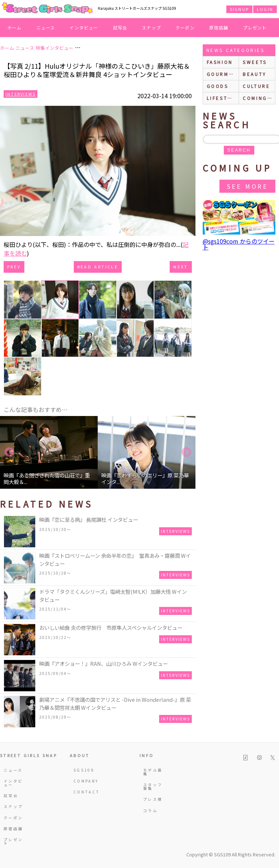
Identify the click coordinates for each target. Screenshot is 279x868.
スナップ (151, 27)
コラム (150, 810)
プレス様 (153, 799)
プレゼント (255, 27)
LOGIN (265, 9)
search (239, 150)
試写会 (120, 27)
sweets (255, 62)
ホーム (15, 27)
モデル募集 (153, 772)
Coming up (259, 98)
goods (218, 86)
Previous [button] (9, 452)
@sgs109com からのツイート (239, 244)
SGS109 (84, 770)
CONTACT (84, 792)
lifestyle (223, 98)
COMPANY (84, 781)
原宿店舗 (219, 27)
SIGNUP (239, 9)
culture (256, 86)
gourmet (222, 74)
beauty (255, 74)
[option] (49, 452)
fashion (220, 62)
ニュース (46, 27)
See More (247, 186)
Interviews (21, 94)
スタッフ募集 (153, 786)
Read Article (98, 267)
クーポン (185, 27)
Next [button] (186, 452)
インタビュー (84, 27)
